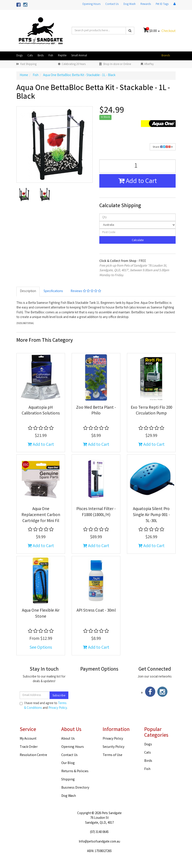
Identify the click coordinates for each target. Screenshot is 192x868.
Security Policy (113, 747)
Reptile (62, 56)
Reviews (86, 291)
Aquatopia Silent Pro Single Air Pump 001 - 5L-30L (151, 515)
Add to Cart (138, 182)
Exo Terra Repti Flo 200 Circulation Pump (151, 411)
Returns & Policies (75, 771)
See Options (41, 648)
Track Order (29, 747)
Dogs (19, 56)
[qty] (137, 217)
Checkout (169, 31)
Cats (30, 56)
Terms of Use (112, 755)
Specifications (53, 291)
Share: (163, 147)
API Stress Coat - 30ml (96, 611)
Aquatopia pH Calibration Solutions (41, 411)
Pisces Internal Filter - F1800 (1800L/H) (96, 512)
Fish (51, 56)
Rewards (146, 4)
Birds (41, 56)
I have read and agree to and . (44, 706)
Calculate (137, 240)
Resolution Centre (33, 755)
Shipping (68, 780)
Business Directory (75, 788)
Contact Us (112, 4)
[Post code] (137, 232)
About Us (68, 739)
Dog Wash (130, 4)
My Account (28, 739)
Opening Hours (91, 4)
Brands (166, 56)
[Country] (137, 225)
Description (28, 291)
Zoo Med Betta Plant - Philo (96, 411)
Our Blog (68, 763)
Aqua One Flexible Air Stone (41, 614)
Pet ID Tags (162, 4)
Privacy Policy (58, 708)
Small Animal (79, 56)
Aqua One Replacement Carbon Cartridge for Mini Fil (41, 515)
